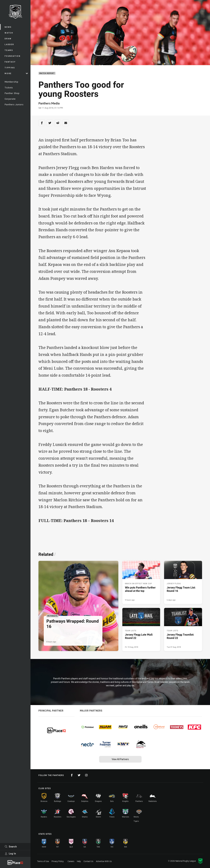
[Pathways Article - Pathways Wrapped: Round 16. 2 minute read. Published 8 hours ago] (78, 606)
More (16, 73)
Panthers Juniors (14, 104)
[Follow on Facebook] (72, 775)
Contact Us (88, 861)
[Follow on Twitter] (79, 775)
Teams (9, 50)
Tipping (10, 68)
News (8, 27)
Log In (10, 853)
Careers (71, 861)
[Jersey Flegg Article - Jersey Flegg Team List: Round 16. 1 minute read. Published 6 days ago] (183, 582)
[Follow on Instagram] (86, 775)
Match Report (47, 73)
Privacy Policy (58, 861)
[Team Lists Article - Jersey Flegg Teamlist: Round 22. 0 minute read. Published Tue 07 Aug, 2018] (183, 629)
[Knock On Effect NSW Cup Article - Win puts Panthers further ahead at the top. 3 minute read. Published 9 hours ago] (141, 582)
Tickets (9, 88)
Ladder (9, 44)
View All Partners (120, 759)
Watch (9, 33)
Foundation (13, 56)
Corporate (10, 99)
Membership (11, 82)
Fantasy (10, 62)
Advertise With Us (104, 861)
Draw (8, 39)
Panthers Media (49, 103)
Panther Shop (12, 93)
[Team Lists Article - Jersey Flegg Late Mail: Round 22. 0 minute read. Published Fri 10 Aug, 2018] (141, 629)
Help (79, 861)
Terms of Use (43, 861)
